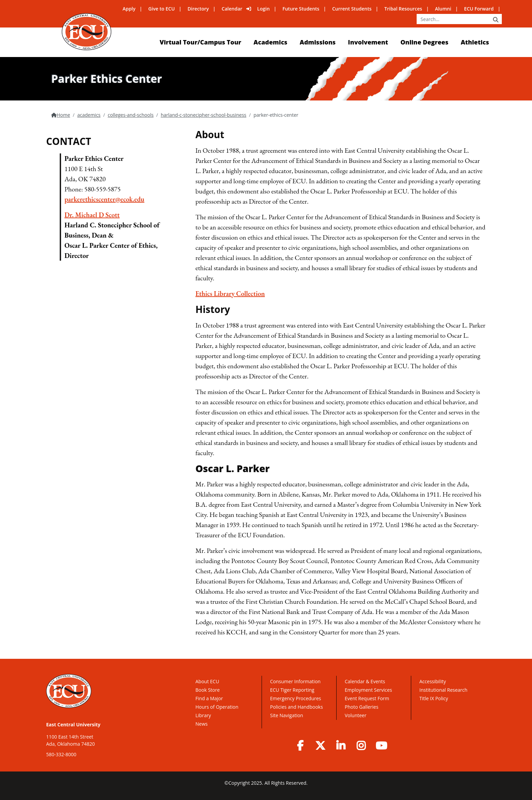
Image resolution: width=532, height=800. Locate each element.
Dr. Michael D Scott (92, 215)
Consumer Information (295, 681)
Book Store (208, 690)
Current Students (352, 9)
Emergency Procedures (296, 698)
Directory (198, 9)
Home (63, 115)
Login (263, 9)
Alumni (443, 9)
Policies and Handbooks (297, 707)
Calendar (232, 9)
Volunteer (356, 715)
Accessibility (433, 681)
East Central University (73, 724)
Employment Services (368, 690)
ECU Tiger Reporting (292, 690)
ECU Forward (479, 9)
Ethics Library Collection (230, 294)
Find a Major (209, 698)
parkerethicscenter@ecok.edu (104, 199)
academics (89, 115)
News (202, 724)
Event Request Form (367, 698)
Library (203, 715)
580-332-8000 (61, 754)
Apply (129, 9)
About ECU (207, 681)
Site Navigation (287, 715)
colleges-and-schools (130, 115)
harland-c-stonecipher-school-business (204, 115)
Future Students (301, 9)
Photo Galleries (362, 707)
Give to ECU (161, 9)
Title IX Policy (434, 698)
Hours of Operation (217, 707)
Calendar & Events (365, 681)
